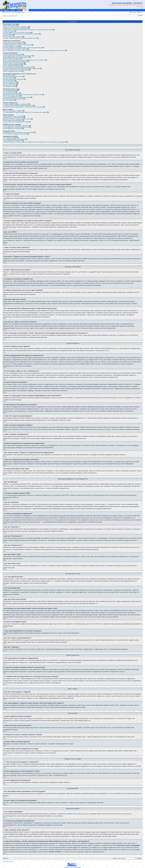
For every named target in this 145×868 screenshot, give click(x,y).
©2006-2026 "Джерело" (8, 861)
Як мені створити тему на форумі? (13, 54)
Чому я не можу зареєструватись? (13, 37)
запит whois (127, 843)
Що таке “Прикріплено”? (10, 84)
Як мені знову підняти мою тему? (12, 71)
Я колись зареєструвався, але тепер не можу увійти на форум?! (21, 34)
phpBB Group (72, 814)
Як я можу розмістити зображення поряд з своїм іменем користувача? (23, 48)
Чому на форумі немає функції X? (13, 141)
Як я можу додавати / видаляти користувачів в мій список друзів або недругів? (25, 112)
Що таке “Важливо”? (9, 81)
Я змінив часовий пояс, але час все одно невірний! (17, 45)
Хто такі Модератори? (9, 92)
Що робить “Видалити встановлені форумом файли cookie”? (20, 38)
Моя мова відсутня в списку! (11, 46)
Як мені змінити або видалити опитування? (15, 61)
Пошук (140, 12)
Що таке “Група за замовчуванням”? (13, 99)
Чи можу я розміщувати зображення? (14, 79)
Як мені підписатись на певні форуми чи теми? (16, 127)
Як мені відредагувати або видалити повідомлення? (18, 56)
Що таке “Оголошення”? (10, 82)
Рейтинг (19, 10)
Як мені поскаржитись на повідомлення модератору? (18, 67)
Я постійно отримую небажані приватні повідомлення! (18, 106)
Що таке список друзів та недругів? (13, 111)
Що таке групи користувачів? (11, 93)
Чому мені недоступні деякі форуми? (13, 63)
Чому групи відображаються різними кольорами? (17, 97)
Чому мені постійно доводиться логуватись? (16, 28)
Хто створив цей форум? (10, 138)
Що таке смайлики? (9, 78)
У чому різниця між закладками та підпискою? (16, 126)
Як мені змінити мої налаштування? (13, 42)
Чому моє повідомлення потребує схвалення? (16, 70)
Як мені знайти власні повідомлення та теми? (16, 122)
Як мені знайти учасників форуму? (13, 120)
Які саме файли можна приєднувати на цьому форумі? (18, 132)
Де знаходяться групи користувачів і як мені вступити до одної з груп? (23, 95)
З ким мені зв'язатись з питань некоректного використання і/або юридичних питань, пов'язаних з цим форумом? (35, 142)
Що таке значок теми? (9, 86)
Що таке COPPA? (8, 35)
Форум (26, 10)
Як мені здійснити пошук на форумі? (13, 116)
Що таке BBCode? (8, 75)
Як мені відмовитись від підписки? (13, 129)
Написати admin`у (21, 12)
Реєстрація (11, 12)
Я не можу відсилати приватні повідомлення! (16, 104)
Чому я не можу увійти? (10, 26)
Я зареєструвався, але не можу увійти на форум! (17, 33)
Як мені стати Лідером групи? (11, 96)
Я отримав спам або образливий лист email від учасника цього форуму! (23, 107)
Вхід (5, 12)
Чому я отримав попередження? (12, 66)
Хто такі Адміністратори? (10, 90)
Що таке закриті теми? (9, 85)
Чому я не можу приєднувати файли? (14, 64)
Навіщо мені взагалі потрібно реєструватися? (16, 27)
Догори (5, 159)
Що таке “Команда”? (9, 100)
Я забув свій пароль (9, 31)
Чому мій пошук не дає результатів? (13, 118)
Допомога (133, 12)
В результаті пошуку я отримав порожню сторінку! (17, 119)
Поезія (13, 10)
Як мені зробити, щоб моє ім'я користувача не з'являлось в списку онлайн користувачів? (28, 30)
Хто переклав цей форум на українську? (14, 139)
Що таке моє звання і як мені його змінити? (15, 49)
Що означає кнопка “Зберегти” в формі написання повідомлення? (21, 68)
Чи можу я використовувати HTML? (13, 77)
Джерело (6, 10)
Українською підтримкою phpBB (55, 823)
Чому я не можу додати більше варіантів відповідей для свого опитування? (24, 60)
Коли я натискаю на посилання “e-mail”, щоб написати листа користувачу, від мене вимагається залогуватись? (34, 51)
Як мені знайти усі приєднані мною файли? (15, 134)
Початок (5, 858)
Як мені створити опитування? (12, 59)
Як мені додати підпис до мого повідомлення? (16, 57)
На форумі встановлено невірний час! (14, 43)
